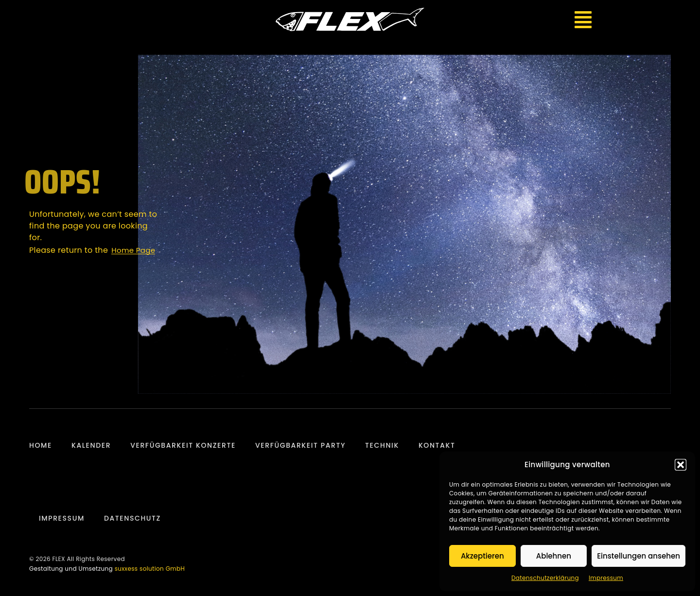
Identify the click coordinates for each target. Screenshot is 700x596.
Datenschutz (132, 518)
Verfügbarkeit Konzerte (183, 445)
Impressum (606, 578)
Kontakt (437, 445)
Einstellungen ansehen (639, 556)
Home (41, 445)
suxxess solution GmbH (150, 569)
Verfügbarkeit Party (300, 445)
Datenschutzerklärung (545, 578)
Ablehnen (554, 556)
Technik (382, 445)
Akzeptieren (482, 556)
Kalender (91, 445)
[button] (681, 465)
